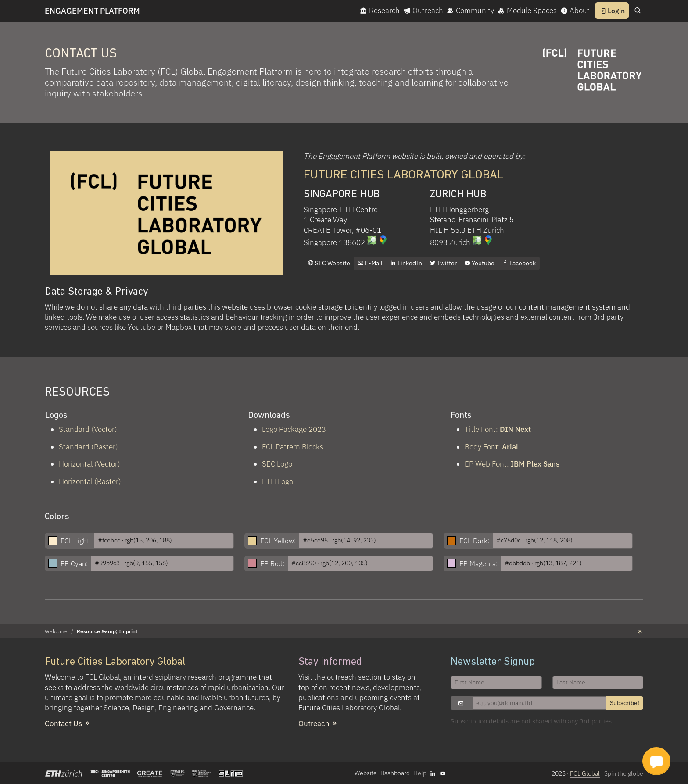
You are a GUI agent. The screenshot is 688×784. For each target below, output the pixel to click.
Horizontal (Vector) (90, 464)
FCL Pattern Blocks (293, 447)
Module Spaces (527, 11)
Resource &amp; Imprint (107, 631)
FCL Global (585, 773)
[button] (656, 761)
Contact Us (68, 723)
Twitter (443, 263)
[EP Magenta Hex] (567, 563)
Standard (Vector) (88, 429)
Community (470, 11)
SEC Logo (277, 464)
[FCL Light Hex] (164, 541)
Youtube (479, 263)
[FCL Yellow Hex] (366, 541)
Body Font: (491, 447)
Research (380, 11)
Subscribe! (625, 703)
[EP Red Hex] (360, 563)
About (575, 11)
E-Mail (370, 263)
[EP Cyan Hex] (162, 563)
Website (366, 773)
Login (612, 11)
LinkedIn (406, 263)
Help (420, 773)
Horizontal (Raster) (90, 481)
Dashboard (395, 773)
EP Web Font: (512, 464)
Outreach (423, 11)
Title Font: (498, 429)
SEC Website (329, 263)
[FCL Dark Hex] (563, 541)
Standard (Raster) (88, 447)
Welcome (56, 631)
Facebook (519, 263)
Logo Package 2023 (294, 429)
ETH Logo (278, 481)
